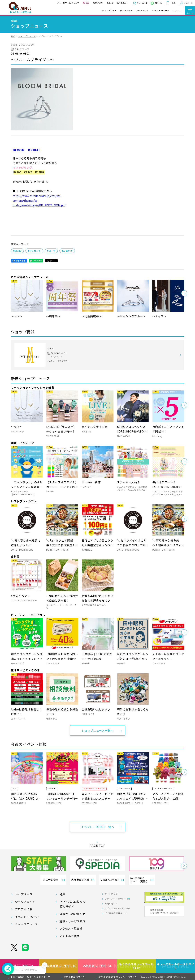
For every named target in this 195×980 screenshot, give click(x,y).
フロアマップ (142, 10)
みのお (110, 3)
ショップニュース (27, 36)
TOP (13, 36)
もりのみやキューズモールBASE (136, 966)
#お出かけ (67, 251)
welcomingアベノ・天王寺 (139, 880)
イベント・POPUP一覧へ (97, 827)
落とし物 (159, 3)
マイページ (188, 3)
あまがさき (98, 3)
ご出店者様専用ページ (116, 913)
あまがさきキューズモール (58, 966)
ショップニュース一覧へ (97, 730)
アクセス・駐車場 (71, 928)
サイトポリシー (112, 894)
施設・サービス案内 (72, 921)
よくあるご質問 (70, 936)
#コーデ (51, 251)
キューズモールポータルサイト (175, 966)
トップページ (24, 894)
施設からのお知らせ (72, 914)
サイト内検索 (142, 3)
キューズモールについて (68, 3)
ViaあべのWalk (110, 880)
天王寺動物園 (51, 880)
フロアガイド (24, 909)
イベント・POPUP (161, 10)
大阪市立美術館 (80, 880)
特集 (62, 894)
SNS (173, 3)
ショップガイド (109, 10)
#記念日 (17, 251)
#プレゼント (34, 251)
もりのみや (122, 3)
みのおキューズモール (97, 966)
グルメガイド (126, 10)
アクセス (177, 10)
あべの (86, 3)
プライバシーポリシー (116, 899)
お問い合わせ (111, 903)
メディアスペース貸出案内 (118, 908)
